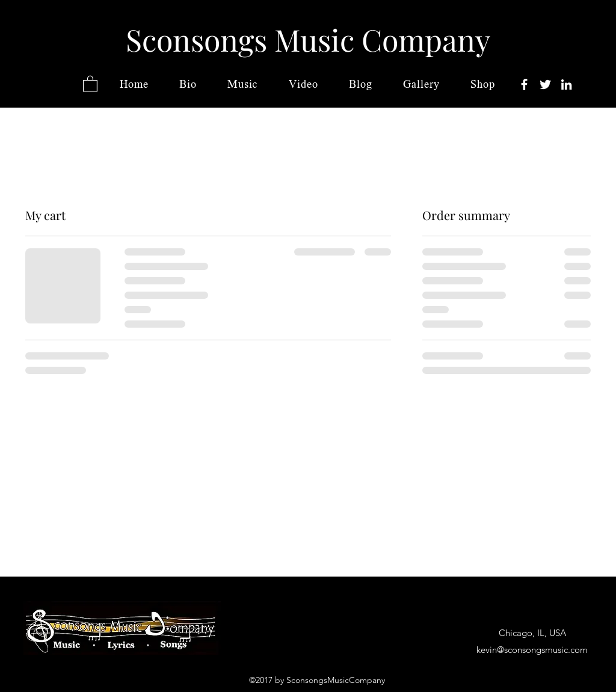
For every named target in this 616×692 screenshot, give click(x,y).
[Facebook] (524, 84)
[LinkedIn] (566, 84)
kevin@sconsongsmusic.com (532, 650)
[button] (90, 83)
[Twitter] (545, 84)
